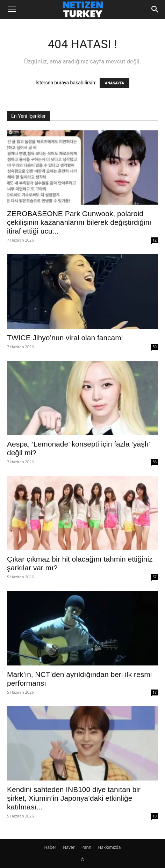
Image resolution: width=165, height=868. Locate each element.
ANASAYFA (114, 83)
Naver (69, 847)
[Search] (155, 9)
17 (155, 692)
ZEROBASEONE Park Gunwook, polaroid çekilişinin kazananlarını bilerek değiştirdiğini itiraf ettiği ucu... (79, 222)
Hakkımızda (109, 847)
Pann (87, 847)
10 (155, 816)
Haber (51, 847)
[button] (12, 9)
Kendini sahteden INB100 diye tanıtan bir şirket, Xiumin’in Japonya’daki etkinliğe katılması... (74, 798)
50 (155, 347)
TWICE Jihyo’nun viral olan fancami (65, 338)
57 (155, 577)
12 (155, 240)
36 (155, 462)
